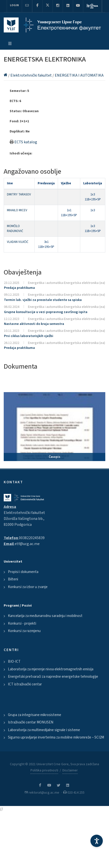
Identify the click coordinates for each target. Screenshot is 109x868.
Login (14, 5)
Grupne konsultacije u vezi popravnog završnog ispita (46, 312)
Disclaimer (70, 770)
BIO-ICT (14, 662)
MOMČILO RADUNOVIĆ (15, 229)
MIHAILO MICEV (17, 210)
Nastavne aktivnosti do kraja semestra (34, 324)
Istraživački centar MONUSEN (31, 722)
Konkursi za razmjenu (24, 631)
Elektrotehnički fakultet (31, 75)
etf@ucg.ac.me (27, 544)
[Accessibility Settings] (97, 841)
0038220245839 (32, 538)
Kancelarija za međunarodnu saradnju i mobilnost (45, 616)
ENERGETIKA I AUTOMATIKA (79, 75)
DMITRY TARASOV (19, 194)
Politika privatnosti (44, 770)
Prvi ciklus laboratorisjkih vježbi (29, 336)
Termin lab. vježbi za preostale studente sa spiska (43, 300)
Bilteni (13, 579)
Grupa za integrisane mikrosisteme (35, 715)
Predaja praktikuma (19, 288)
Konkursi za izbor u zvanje (28, 587)
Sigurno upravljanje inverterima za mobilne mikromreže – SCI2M (56, 737)
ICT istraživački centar (25, 684)
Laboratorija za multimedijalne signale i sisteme (44, 730)
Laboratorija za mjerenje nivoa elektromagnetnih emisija (51, 669)
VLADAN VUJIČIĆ (18, 242)
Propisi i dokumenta (23, 572)
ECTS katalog (26, 142)
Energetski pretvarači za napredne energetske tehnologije (53, 677)
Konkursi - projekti (22, 624)
